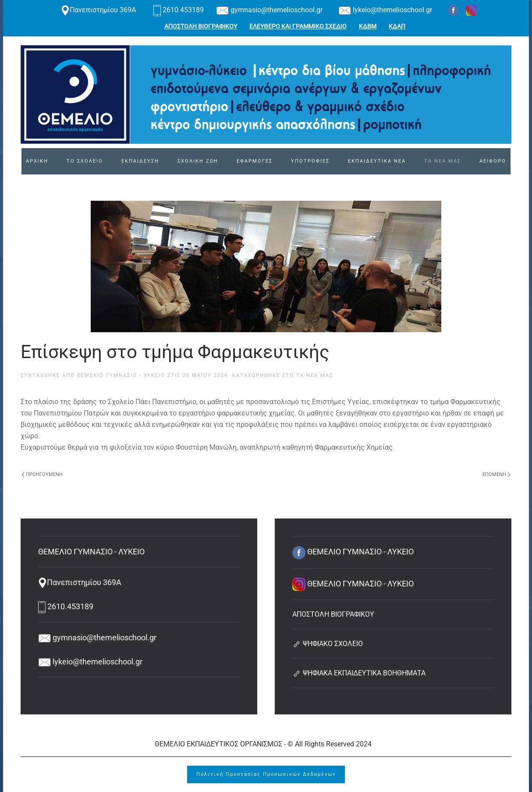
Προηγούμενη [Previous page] (42, 474)
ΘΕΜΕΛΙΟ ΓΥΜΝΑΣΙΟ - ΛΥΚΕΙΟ (121, 375)
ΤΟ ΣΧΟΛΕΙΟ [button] (85, 161)
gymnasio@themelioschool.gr (269, 10)
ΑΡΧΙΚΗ (37, 161)
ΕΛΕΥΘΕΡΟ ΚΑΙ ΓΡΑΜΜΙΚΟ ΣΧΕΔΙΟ (298, 26)
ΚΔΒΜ (368, 26)
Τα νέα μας (315, 375)
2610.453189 (179, 10)
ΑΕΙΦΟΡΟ (493, 161)
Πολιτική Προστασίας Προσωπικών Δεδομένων (266, 774)
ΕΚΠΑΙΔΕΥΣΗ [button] (140, 161)
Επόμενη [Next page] (497, 474)
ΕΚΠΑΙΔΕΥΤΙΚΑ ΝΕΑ (377, 161)
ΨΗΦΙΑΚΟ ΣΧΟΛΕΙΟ (328, 644)
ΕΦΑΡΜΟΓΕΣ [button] (255, 161)
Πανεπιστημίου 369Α (98, 10)
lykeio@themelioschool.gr (385, 10)
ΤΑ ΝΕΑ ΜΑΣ (443, 161)
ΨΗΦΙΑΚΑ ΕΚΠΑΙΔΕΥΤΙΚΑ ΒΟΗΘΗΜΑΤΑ (359, 673)
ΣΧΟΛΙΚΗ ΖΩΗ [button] (198, 161)
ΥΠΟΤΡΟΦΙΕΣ (310, 161)
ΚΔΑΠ (397, 26)
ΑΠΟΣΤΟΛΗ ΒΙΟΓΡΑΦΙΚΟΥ (201, 26)
